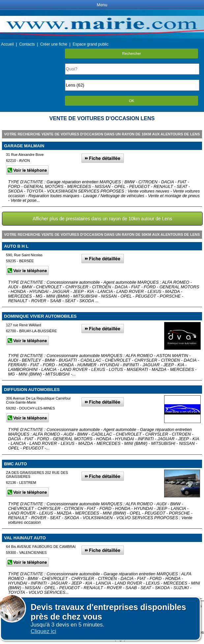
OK (131, 101)
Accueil (7, 44)
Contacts (27, 44)
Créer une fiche (54, 44)
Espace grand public (90, 44)
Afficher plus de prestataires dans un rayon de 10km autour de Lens (102, 219)
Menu (102, 5)
